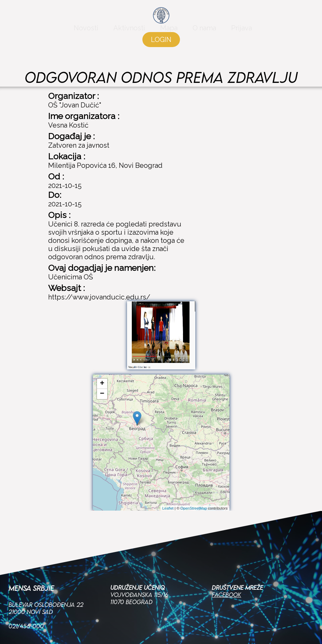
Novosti (86, 31)
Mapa (169, 31)
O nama (204, 31)
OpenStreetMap (194, 508)
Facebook (226, 555)
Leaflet (168, 508)
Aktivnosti (129, 31)
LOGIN (161, 43)
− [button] (102, 394)
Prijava (242, 31)
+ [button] (102, 384)
